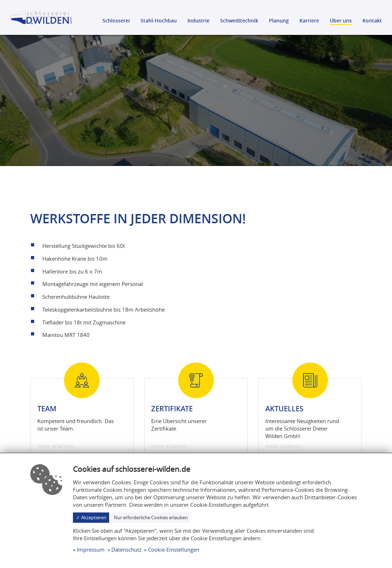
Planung (279, 21)
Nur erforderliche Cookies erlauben (151, 517)
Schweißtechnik (239, 21)
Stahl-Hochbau (159, 21)
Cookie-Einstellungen (174, 549)
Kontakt (372, 21)
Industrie (198, 21)
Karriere (309, 21)
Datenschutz (126, 549)
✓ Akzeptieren (91, 517)
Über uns (341, 21)
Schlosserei (116, 21)
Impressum (91, 549)
